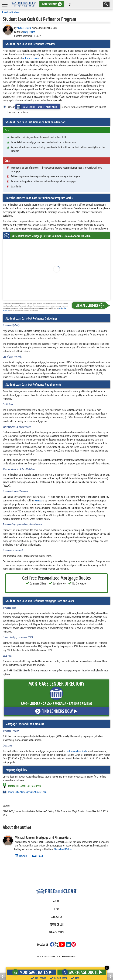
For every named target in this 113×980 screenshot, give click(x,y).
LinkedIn (23, 856)
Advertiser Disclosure (11, 12)
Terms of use (57, 924)
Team (57, 909)
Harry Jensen (29, 32)
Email (40, 856)
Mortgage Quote (81, 972)
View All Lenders (90, 305)
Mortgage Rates (31, 972)
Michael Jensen (24, 28)
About (57, 901)
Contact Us (57, 917)
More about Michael (63, 849)
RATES (51, 4)
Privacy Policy (57, 932)
